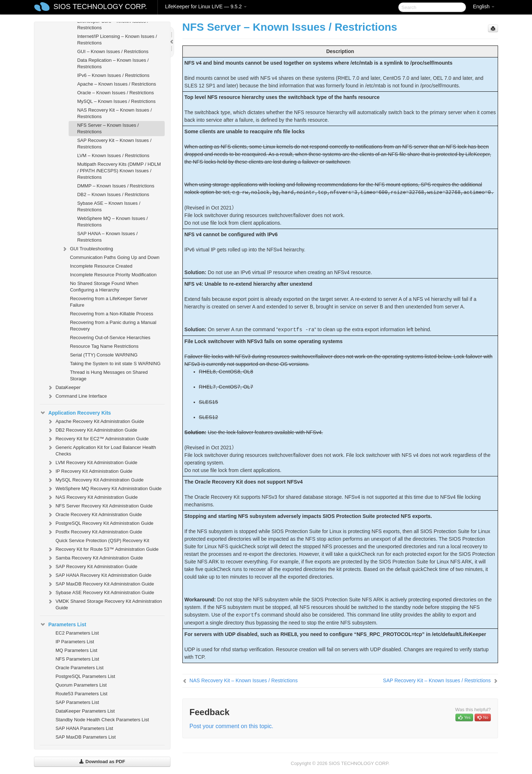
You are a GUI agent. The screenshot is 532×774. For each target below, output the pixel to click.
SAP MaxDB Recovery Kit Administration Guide (101, 584)
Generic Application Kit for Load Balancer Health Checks (101, 450)
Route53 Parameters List (82, 694)
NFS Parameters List (77, 659)
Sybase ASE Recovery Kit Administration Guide (101, 593)
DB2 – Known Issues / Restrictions (113, 194)
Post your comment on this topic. (232, 726)
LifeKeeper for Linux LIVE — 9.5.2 (206, 7)
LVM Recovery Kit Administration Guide (92, 463)
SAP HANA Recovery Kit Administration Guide (99, 575)
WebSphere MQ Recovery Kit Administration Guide (104, 489)
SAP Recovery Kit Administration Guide (92, 567)
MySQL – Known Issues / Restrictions (116, 101)
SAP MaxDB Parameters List (86, 737)
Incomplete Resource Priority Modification (113, 275)
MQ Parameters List (77, 650)
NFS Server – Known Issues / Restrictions (108, 128)
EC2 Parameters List (77, 633)
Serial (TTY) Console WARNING (104, 355)
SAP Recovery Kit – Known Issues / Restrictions (114, 144)
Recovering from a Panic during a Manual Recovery (113, 326)
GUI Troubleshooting (87, 249)
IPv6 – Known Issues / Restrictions (113, 75)
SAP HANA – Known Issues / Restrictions (107, 237)
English (484, 7)
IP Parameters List (75, 642)
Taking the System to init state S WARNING (115, 364)
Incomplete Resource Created (101, 266)
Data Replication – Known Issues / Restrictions (113, 63)
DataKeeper (64, 388)
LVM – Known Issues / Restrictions (113, 155)
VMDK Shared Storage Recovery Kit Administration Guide (105, 604)
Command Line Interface (77, 396)
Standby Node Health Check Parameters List (102, 720)
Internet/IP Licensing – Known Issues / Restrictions (117, 40)
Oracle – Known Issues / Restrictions (116, 93)
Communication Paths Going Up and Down (115, 257)
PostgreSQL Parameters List (85, 676)
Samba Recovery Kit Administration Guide (95, 558)
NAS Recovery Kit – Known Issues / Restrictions (115, 113)
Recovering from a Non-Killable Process (112, 314)
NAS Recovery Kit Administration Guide (92, 497)
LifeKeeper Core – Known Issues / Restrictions (113, 24)
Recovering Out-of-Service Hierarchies (110, 338)
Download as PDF (102, 762)
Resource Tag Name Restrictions (104, 346)
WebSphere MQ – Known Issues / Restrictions (113, 222)
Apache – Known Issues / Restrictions (117, 84)
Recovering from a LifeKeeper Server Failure (109, 302)
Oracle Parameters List (80, 668)
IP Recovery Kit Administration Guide (90, 471)
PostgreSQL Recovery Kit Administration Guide (100, 523)
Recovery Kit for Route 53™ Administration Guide (103, 549)
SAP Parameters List (77, 702)
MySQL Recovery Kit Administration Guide (95, 480)
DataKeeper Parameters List (85, 711)
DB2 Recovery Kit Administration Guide (92, 430)
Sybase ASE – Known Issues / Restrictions (109, 206)
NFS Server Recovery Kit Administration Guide (100, 506)
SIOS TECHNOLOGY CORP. (100, 7)
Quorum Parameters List (81, 685)
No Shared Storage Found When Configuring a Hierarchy (104, 287)
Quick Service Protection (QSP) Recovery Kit (102, 540)
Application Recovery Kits (75, 413)
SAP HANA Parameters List (84, 728)
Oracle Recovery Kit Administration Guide (94, 515)
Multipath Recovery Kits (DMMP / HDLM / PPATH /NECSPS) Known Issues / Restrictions (119, 171)
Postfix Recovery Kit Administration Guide (95, 532)
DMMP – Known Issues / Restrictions (116, 186)
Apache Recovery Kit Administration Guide (96, 421)
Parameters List (63, 624)
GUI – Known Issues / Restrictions (113, 51)
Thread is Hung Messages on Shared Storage (109, 375)
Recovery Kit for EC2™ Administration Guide (98, 439)
